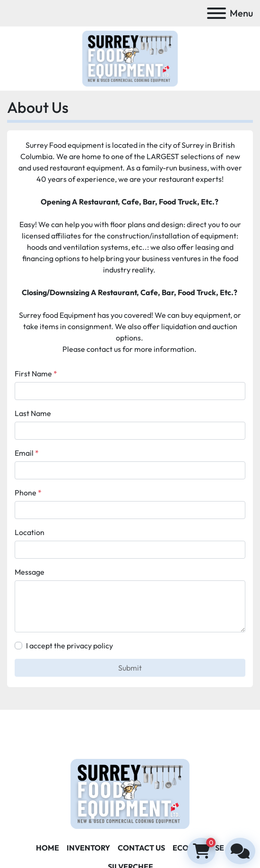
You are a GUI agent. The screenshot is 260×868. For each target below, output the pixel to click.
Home (48, 848)
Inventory (88, 848)
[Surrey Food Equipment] (130, 793)
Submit (130, 668)
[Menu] (217, 13)
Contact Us (141, 848)
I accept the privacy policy (69, 646)
